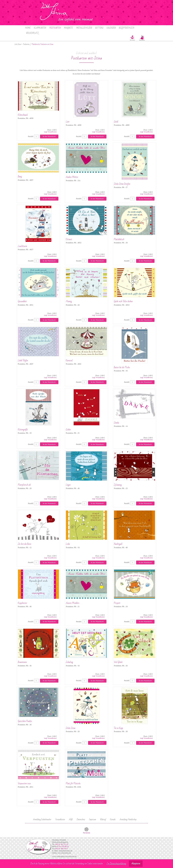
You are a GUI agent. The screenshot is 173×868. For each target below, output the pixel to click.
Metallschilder (84, 28)
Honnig (69, 301)
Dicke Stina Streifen (122, 184)
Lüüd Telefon (23, 360)
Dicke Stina (71, 728)
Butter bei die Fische (122, 367)
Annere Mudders (73, 603)
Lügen (68, 485)
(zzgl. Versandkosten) (50, 132)
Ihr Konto (132, 40)
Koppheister (22, 603)
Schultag (69, 662)
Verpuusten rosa (24, 783)
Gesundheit (22, 301)
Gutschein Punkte (25, 721)
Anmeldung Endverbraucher (42, 820)
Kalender (111, 28)
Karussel (69, 360)
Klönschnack (23, 115)
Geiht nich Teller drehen (123, 301)
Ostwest (69, 239)
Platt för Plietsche (73, 783)
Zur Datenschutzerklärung (116, 864)
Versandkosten (60, 820)
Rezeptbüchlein (127, 28)
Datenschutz (81, 820)
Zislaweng (118, 485)
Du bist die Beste (25, 544)
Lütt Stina (18, 44)
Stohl (116, 122)
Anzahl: (31, 136)
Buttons (99, 28)
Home (28, 28)
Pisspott (117, 603)
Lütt (68, 122)
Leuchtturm (22, 246)
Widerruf (103, 820)
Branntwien (22, 662)
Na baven (86, 833)
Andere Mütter (72, 177)
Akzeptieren (136, 864)
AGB (71, 820)
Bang (20, 177)
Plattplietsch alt (24, 485)
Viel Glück (118, 662)
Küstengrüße (23, 430)
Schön (68, 430)
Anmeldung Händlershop (128, 820)
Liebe (68, 544)
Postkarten (55, 28)
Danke (116, 423)
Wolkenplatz (32, 33)
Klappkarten (40, 28)
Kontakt (113, 820)
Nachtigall (118, 544)
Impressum (92, 820)
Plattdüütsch (119, 239)
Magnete (68, 28)
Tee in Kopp (118, 728)
